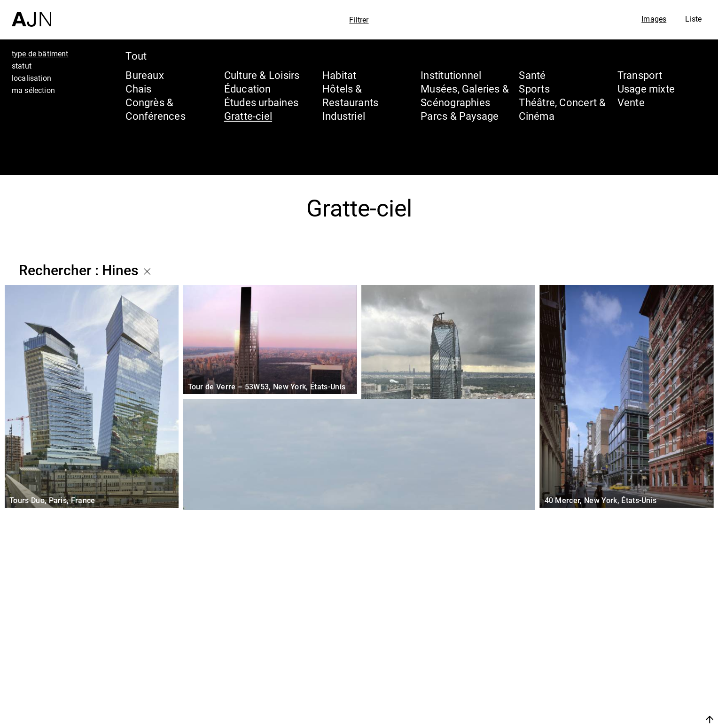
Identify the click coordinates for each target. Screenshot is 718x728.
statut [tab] (22, 66)
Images (654, 19)
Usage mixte (646, 89)
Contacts (627, 696)
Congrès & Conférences (155, 109)
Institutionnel (451, 75)
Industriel (344, 116)
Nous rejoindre (621, 719)
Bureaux (145, 75)
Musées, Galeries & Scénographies (465, 95)
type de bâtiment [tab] (40, 54)
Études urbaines (261, 102)
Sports (534, 89)
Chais (138, 89)
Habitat (339, 75)
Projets (621, 678)
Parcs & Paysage (460, 116)
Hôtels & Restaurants (350, 95)
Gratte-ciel (248, 116)
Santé (532, 75)
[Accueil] (31, 13)
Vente (631, 102)
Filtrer (359, 20)
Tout (136, 56)
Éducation (248, 89)
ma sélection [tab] (33, 90)
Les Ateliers (636, 660)
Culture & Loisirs (262, 75)
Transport (640, 75)
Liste (693, 19)
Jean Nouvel (638, 643)
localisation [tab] (31, 78)
